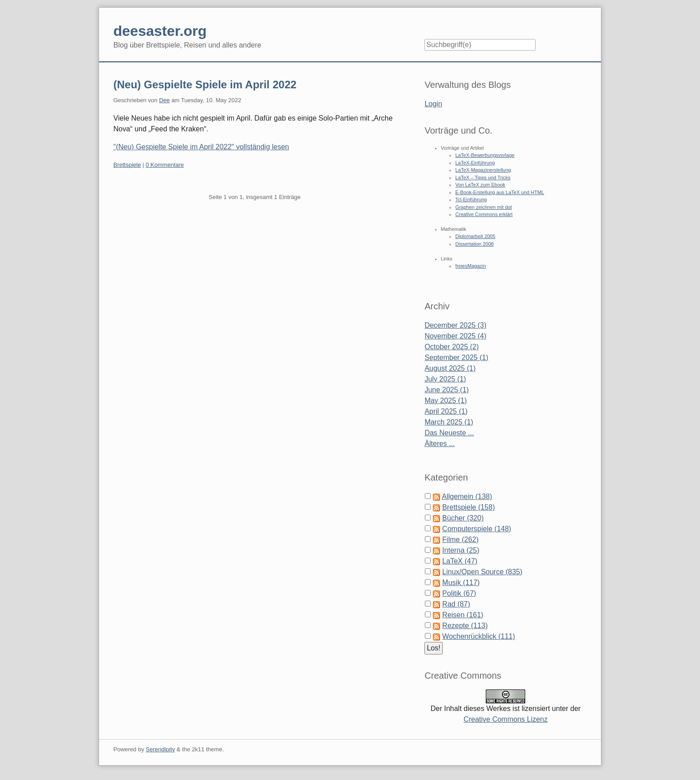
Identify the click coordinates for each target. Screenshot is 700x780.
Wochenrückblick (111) (479, 636)
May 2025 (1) (445, 401)
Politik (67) (459, 593)
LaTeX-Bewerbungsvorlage (485, 155)
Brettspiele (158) (469, 507)
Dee (164, 100)
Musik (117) (461, 583)
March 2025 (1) (449, 422)
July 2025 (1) (445, 379)
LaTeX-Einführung (475, 163)
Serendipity (160, 749)
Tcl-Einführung (471, 199)
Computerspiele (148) (477, 529)
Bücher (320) (463, 518)
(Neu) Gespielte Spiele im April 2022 (205, 84)
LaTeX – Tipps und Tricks (483, 178)
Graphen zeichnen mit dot (484, 207)
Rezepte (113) (465, 626)
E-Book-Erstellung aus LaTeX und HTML (500, 192)
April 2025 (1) (446, 411)
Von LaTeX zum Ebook (480, 185)
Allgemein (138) (467, 496)
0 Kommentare (165, 165)
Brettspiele (127, 165)
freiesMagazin (471, 266)
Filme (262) (460, 539)
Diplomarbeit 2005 (475, 236)
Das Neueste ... (449, 433)
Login (433, 104)
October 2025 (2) (452, 347)
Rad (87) (456, 604)
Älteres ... (440, 444)
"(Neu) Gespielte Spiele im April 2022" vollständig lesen (201, 147)
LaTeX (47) (460, 561)
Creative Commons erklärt (484, 214)
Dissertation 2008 (475, 244)
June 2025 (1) (447, 390)
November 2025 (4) (455, 336)
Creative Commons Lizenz (506, 719)
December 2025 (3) (455, 325)
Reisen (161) (463, 615)
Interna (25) (461, 550)
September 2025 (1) (456, 357)
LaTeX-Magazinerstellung (483, 170)
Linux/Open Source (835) (482, 572)
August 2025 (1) (450, 368)
